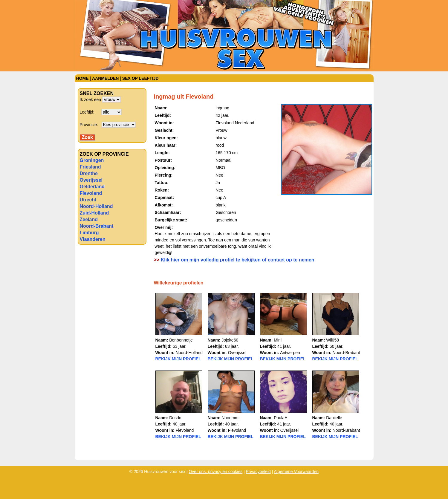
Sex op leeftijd (140, 78)
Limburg (89, 233)
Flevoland (91, 193)
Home (82, 78)
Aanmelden (105, 78)
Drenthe (89, 173)
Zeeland (89, 219)
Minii (278, 340)
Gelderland (92, 187)
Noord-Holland (96, 206)
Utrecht (88, 200)
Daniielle (334, 418)
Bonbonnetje (181, 340)
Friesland (90, 167)
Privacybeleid (258, 472)
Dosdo (175, 418)
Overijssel (91, 180)
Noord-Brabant (97, 226)
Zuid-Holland (94, 213)
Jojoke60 (230, 340)
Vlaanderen (93, 239)
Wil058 (332, 340)
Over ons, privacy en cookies (215, 472)
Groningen (92, 160)
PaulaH (281, 418)
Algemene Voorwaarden (296, 472)
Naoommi (230, 418)
